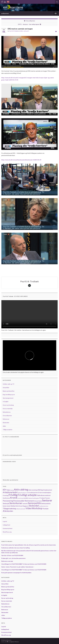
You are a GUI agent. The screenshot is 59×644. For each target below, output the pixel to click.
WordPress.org (7, 532)
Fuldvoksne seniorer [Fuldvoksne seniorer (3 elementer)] (44, 495)
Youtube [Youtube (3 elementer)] (46, 509)
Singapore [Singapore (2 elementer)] (26, 506)
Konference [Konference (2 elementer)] (6, 498)
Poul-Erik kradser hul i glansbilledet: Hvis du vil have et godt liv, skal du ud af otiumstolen (29, 545)
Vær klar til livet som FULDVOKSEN (12, 555)
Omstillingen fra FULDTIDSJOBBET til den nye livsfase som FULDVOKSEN (24, 564)
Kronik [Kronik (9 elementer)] (14, 498)
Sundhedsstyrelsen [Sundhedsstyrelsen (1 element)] (44, 506)
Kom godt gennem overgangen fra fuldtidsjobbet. (16, 573)
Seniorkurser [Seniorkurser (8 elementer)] (16, 503)
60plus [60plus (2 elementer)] (9, 490)
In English (6, 402)
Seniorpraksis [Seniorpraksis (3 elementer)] (46, 503)
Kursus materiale (8, 409)
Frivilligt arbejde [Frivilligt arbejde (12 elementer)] (27, 495)
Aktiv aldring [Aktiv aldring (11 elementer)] (21, 490)
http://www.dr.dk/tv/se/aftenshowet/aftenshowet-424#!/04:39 (21, 160)
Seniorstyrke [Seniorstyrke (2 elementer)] (7, 506)
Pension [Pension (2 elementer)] (47, 498)
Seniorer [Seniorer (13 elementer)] (47, 500)
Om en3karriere (30, 21)
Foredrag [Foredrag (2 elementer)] (6, 495)
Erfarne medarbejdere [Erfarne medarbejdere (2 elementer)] (45, 493)
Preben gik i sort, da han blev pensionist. (14, 558)
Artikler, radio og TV (24, 31)
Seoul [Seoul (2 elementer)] (21, 506)
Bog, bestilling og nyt (9, 395)
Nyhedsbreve (7, 412)
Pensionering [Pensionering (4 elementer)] (8, 501)
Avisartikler (6, 388)
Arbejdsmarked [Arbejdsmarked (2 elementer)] (47, 490)
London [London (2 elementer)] (26, 498)
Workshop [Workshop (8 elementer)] (37, 508)
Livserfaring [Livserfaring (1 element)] (20, 498)
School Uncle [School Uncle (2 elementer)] (38, 501)
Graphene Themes (14, 642)
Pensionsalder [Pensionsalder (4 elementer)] (19, 501)
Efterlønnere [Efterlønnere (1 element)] (24, 493)
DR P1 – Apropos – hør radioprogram (29, 24)
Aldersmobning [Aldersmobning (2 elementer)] (33, 490)
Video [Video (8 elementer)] (29, 508)
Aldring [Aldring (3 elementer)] (40, 490)
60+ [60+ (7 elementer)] (5, 490)
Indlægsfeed (6, 525)
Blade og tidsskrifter (9, 391)
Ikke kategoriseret (8, 398)
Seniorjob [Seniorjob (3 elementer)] (6, 503)
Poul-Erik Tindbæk (14, 31)
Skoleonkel (6, 423)
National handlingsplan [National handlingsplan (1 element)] (34, 498)
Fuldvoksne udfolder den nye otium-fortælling (16, 548)
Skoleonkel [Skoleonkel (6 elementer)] (34, 506)
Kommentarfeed (8, 528)
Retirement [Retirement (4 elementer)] (29, 501)
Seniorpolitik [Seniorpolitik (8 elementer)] (34, 503)
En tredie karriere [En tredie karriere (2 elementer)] (33, 493)
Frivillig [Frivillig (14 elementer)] (13, 495)
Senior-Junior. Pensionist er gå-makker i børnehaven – (18, 567)
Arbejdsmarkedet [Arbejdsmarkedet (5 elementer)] (10, 492)
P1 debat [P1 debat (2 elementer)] (42, 498)
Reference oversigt (7, 561)
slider (4, 426)
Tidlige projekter (8, 430)
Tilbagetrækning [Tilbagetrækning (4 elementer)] (9, 508)
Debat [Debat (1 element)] (19, 493)
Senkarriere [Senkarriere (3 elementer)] (15, 506)
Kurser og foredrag (8, 405)
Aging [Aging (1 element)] (12, 490)
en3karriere (5, 13)
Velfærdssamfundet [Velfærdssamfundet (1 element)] (21, 509)
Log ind (5, 521)
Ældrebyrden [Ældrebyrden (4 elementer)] (8, 511)
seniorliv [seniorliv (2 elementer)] (25, 504)
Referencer (6, 419)
